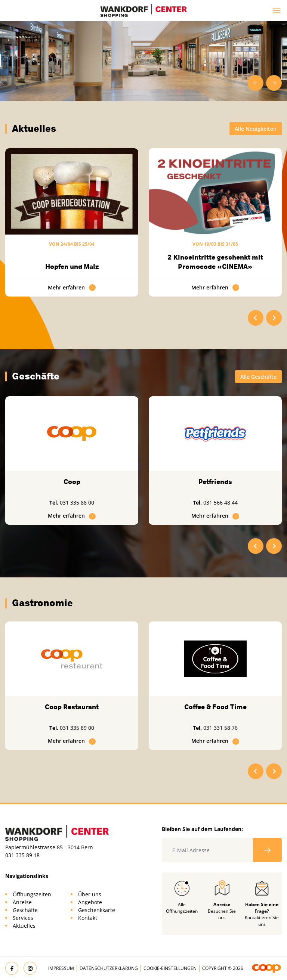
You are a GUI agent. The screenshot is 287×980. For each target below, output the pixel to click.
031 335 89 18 (22, 855)
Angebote (90, 902)
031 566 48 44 (220, 503)
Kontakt (88, 918)
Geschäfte (25, 910)
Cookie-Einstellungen (170, 968)
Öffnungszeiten (32, 894)
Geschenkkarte (97, 910)
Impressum (61, 968)
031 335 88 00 (77, 503)
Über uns (90, 894)
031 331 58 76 (220, 728)
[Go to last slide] (256, 83)
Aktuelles (24, 926)
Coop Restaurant (72, 707)
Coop (72, 482)
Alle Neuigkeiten (256, 129)
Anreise (22, 902)
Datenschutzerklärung (109, 968)
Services (23, 918)
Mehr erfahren (72, 287)
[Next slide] (274, 83)
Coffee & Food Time (215, 707)
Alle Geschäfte (258, 377)
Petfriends (215, 482)
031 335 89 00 (77, 728)
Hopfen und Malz (72, 267)
